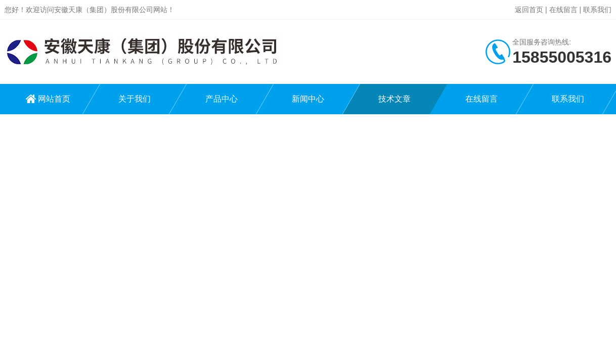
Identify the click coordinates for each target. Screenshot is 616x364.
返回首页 (529, 10)
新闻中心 (308, 99)
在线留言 (563, 10)
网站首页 (54, 99)
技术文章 (394, 99)
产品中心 (222, 99)
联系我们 (597, 10)
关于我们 (135, 99)
